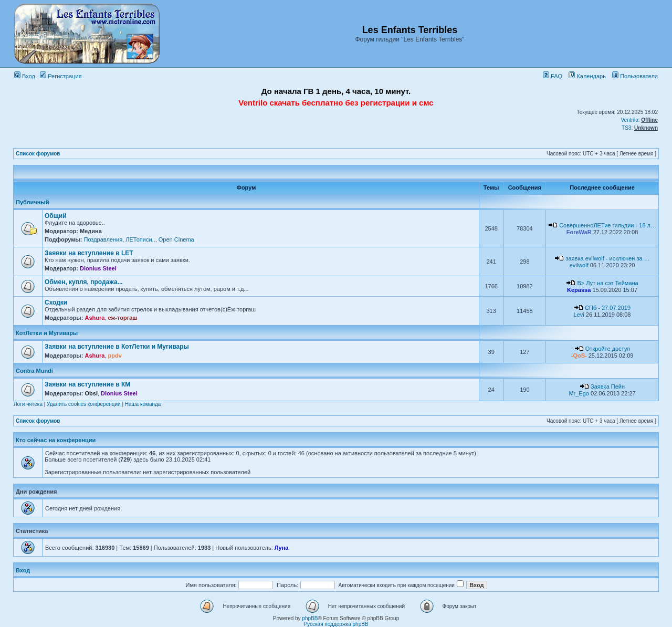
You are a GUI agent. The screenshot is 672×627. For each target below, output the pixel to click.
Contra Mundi (34, 371)
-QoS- (579, 356)
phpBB (310, 618)
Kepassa (579, 290)
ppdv (115, 356)
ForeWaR (579, 232)
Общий (56, 216)
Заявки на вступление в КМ (87, 384)
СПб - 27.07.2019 (608, 308)
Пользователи (635, 76)
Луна (282, 548)
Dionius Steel (98, 268)
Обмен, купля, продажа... (84, 282)
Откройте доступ (608, 349)
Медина (91, 231)
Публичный (32, 202)
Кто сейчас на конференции (56, 440)
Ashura (94, 318)
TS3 (626, 128)
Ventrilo (629, 120)
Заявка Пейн (608, 386)
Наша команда (143, 404)
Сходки (56, 302)
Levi (579, 315)
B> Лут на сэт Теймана (607, 283)
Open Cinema (176, 239)
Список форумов (38, 154)
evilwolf (579, 265)
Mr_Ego (579, 393)
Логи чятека (28, 404)
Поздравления (103, 239)
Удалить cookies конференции (84, 404)
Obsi (91, 393)
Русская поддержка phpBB (336, 624)
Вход (25, 76)
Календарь (587, 76)
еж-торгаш (123, 318)
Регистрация (61, 76)
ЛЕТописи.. (140, 239)
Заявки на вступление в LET (89, 253)
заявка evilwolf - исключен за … (607, 258)
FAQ (553, 76)
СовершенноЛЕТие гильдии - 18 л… (608, 225)
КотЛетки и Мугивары (47, 333)
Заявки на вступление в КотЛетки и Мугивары (117, 347)
